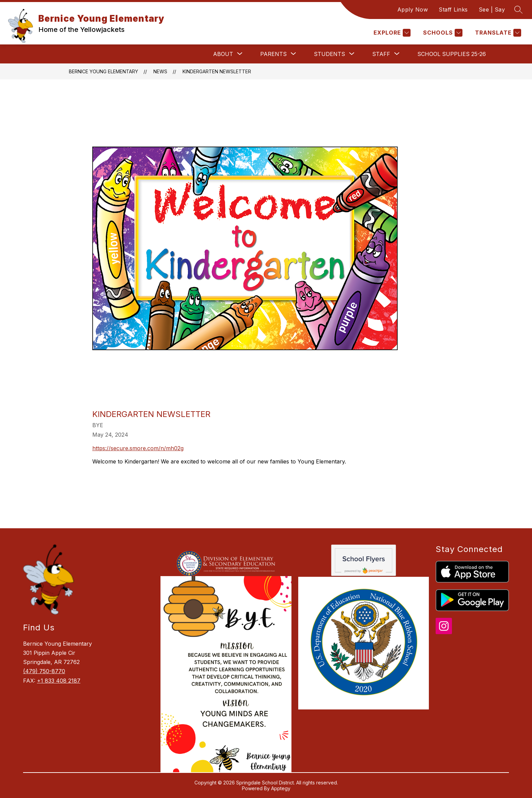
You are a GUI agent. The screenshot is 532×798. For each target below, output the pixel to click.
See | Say (492, 9)
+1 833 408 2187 (59, 681)
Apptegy (281, 788)
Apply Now (413, 9)
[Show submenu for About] (223, 54)
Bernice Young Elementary (103, 71)
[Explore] (391, 33)
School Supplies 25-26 (452, 54)
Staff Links (453, 9)
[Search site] (518, 9)
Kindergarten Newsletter (217, 71)
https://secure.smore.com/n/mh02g (138, 448)
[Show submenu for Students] (329, 54)
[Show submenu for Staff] (381, 54)
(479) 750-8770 (44, 671)
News (160, 71)
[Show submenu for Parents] (273, 54)
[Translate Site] (497, 33)
